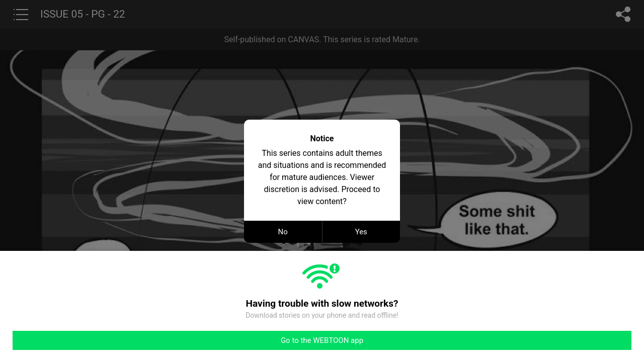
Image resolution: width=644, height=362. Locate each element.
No (283, 232)
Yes (361, 232)
